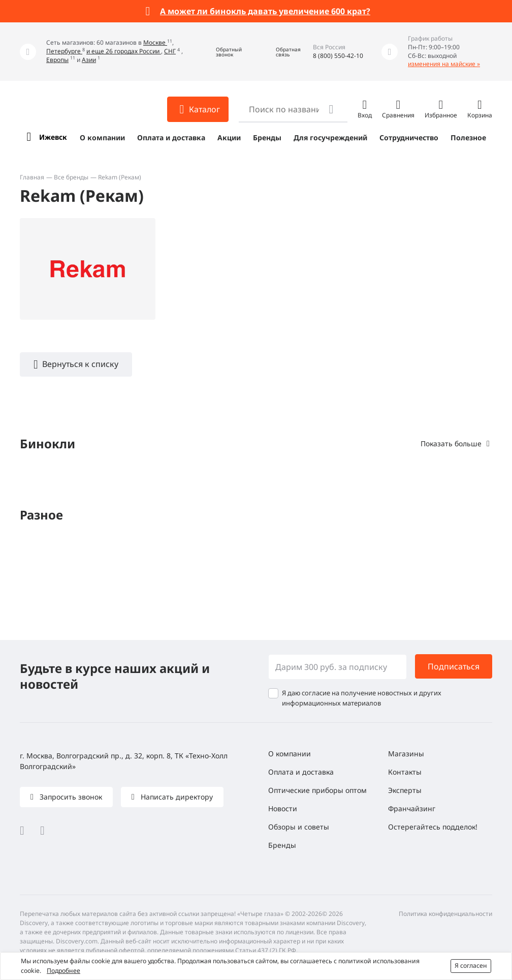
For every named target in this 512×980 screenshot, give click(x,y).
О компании (102, 137)
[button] (221, 52)
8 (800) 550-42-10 (338, 56)
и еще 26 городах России (124, 51)
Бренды (267, 137)
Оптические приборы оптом (317, 790)
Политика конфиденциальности (445, 914)
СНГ (170, 51)
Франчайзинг (412, 808)
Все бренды (71, 177)
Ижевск (53, 137)
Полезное (468, 137)
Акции (229, 137)
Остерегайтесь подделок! (433, 827)
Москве (155, 42)
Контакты (405, 772)
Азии (89, 60)
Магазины (406, 754)
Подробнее (63, 971)
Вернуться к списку (80, 364)
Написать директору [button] (176, 797)
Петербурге (64, 51)
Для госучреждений (330, 137)
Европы (57, 60)
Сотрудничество (409, 137)
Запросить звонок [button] (70, 797)
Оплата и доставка (171, 137)
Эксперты (405, 790)
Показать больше (451, 443)
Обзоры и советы (299, 827)
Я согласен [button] (471, 966)
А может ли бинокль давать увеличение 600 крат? (265, 11)
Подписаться (454, 666)
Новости (283, 808)
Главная (32, 177)
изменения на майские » (444, 64)
